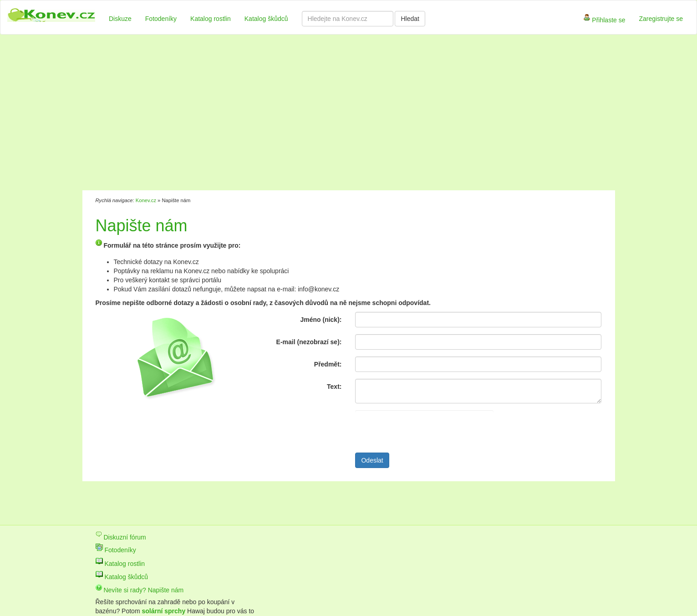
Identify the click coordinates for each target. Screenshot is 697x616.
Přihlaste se (604, 21)
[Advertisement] (303, 114)
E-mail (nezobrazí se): (309, 342)
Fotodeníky (161, 19)
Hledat (410, 19)
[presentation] (424, 428)
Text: (334, 387)
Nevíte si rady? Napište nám (140, 590)
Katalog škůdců (266, 19)
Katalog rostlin (211, 19)
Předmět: (328, 364)
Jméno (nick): (321, 320)
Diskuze (120, 19)
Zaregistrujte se (661, 19)
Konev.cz (146, 200)
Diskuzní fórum (121, 537)
